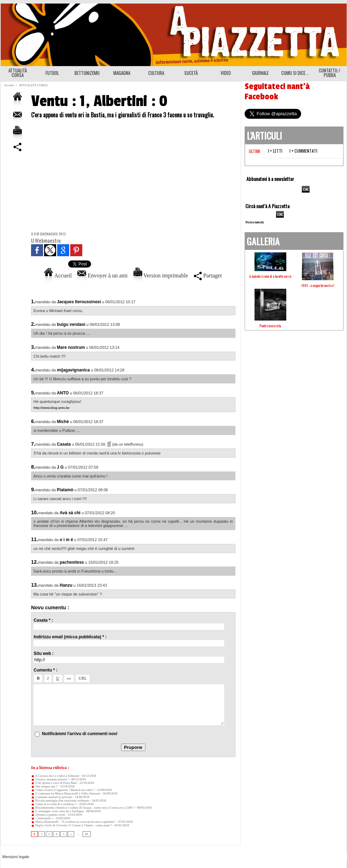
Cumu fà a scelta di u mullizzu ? (54, 804)
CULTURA (156, 73)
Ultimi (255, 151)
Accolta (9, 85)
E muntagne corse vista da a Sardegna (57, 811)
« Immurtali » (42, 818)
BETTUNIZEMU (87, 73)
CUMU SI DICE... (295, 73)
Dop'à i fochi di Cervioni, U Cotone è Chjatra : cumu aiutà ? (71, 825)
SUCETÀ (191, 73)
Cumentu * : (45, 670)
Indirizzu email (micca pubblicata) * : (70, 637)
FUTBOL (52, 73)
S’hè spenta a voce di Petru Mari (54, 783)
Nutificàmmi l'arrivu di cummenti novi (80, 734)
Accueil (58, 275)
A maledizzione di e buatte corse (270, 276)
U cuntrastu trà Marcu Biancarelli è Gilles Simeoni (65, 793)
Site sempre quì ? (44, 786)
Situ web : (44, 653)
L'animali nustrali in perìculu (52, 797)
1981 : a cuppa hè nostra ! (318, 285)
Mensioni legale (16, 857)
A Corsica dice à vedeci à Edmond (55, 776)
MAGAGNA (122, 73)
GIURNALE (260, 73)
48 (87, 834)
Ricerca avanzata (255, 222)
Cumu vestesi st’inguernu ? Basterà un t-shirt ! (63, 790)
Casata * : (43, 620)
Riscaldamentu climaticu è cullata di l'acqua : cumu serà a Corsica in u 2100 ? (83, 808)
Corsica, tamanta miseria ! (50, 779)
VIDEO (226, 73)
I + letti (275, 151)
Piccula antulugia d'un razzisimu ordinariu (60, 800)
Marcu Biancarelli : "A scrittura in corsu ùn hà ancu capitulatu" (73, 822)
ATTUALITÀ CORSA (18, 73)
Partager (208, 275)
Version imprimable (161, 275)
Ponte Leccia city (270, 326)
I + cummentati (303, 151)
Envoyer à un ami (102, 275)
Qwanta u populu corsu (48, 815)
